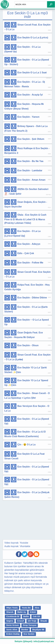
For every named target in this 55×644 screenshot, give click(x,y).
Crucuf (20, 621)
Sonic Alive (12, 630)
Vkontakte (25, 546)
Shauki (44, 621)
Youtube (24, 543)
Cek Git (36, 616)
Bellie (26, 616)
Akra (37, 608)
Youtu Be (26, 608)
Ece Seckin (29, 634)
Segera (10, 621)
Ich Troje (32, 621)
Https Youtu (12, 608)
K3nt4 (33, 612)
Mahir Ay (22, 612)
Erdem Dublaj (13, 634)
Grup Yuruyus (30, 625)
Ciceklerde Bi (13, 616)
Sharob (10, 612)
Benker (25, 630)
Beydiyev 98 (38, 630)
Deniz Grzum (13, 625)
